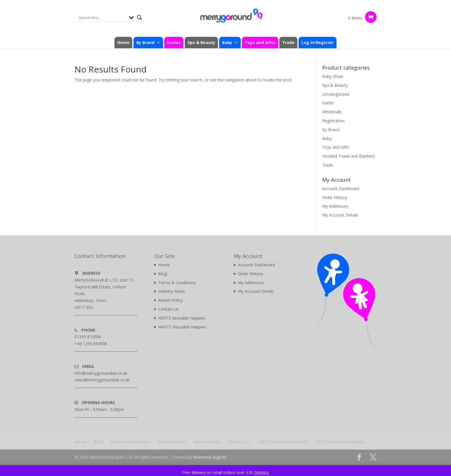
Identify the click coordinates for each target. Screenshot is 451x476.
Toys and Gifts (260, 42)
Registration (333, 121)
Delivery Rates (172, 291)
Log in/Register (318, 42)
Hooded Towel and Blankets (349, 156)
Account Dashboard (341, 189)
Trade (288, 42)
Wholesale (332, 112)
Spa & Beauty (201, 42)
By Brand (148, 43)
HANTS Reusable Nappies (182, 327)
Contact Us (169, 309)
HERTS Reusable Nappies (182, 318)
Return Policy (170, 300)
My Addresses (335, 206)
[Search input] (102, 18)
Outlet (174, 42)
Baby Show (333, 76)
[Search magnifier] (139, 18)
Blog (163, 274)
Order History (335, 197)
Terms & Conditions (177, 283)
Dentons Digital (210, 457)
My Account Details (340, 215)
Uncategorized (336, 94)
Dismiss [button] (262, 472)
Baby (230, 43)
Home (123, 42)
